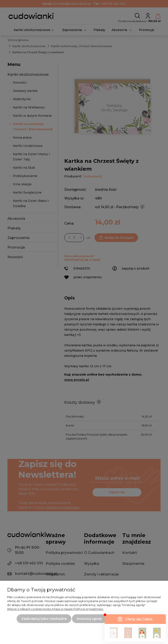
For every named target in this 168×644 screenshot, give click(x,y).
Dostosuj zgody (89, 619)
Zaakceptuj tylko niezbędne (44, 619)
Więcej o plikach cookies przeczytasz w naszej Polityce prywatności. (55, 609)
